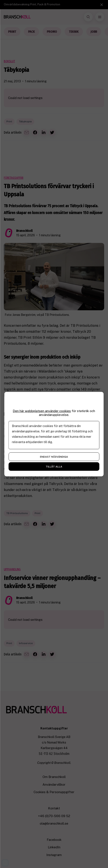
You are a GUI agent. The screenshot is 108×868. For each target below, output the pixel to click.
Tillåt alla (54, 466)
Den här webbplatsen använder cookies (42, 411)
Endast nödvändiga (54, 457)
